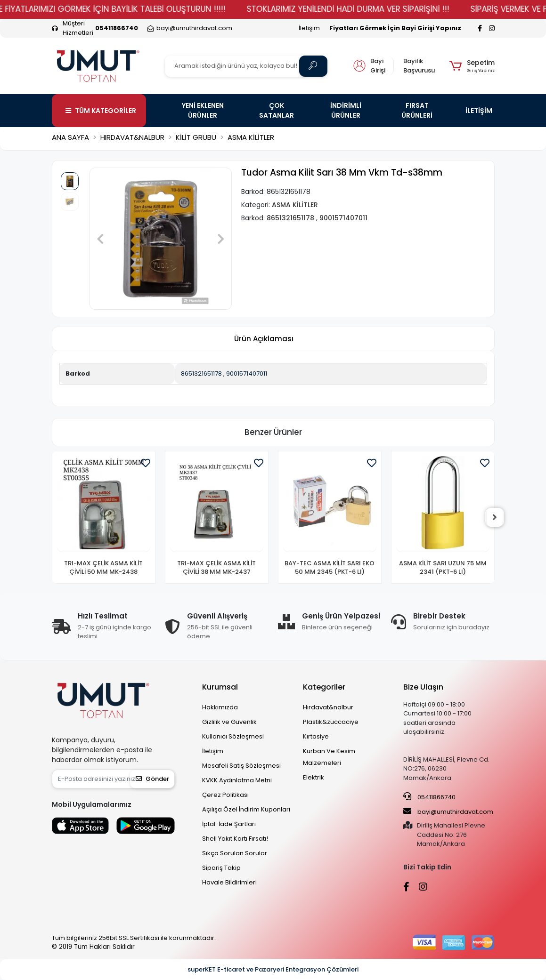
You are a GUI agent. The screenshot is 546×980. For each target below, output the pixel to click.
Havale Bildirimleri (229, 882)
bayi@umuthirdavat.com (448, 811)
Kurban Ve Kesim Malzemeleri (329, 757)
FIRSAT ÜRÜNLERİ (417, 110)
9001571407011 (247, 374)
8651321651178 (201, 374)
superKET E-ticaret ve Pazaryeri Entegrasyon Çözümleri (273, 969)
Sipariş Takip (221, 868)
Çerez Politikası (225, 795)
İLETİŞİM (479, 111)
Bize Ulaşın (423, 687)
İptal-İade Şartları (229, 824)
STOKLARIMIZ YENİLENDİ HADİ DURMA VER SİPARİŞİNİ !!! (371, 9)
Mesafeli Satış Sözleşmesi (241, 766)
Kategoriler (324, 687)
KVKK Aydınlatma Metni (237, 780)
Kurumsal (220, 687)
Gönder (152, 779)
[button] (472, 66)
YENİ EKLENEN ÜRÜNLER (203, 110)
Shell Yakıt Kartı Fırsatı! (235, 839)
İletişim (309, 28)
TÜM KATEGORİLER (101, 111)
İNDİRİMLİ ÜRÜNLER (346, 110)
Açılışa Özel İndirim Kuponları (246, 809)
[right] (495, 517)
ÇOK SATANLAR (277, 110)
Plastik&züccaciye (331, 722)
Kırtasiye (316, 736)
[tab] (264, 339)
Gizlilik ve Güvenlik (229, 722)
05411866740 (429, 797)
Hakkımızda (220, 707)
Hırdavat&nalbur (328, 707)
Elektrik (314, 777)
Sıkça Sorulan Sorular (235, 853)
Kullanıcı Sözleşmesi (233, 736)
